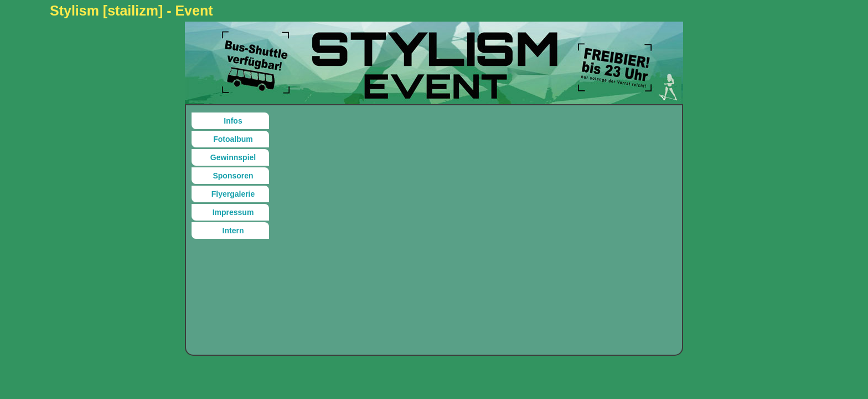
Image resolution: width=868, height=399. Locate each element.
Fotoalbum (233, 139)
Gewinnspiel (233, 157)
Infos (233, 121)
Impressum (233, 212)
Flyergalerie (233, 194)
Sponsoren (233, 176)
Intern (233, 231)
